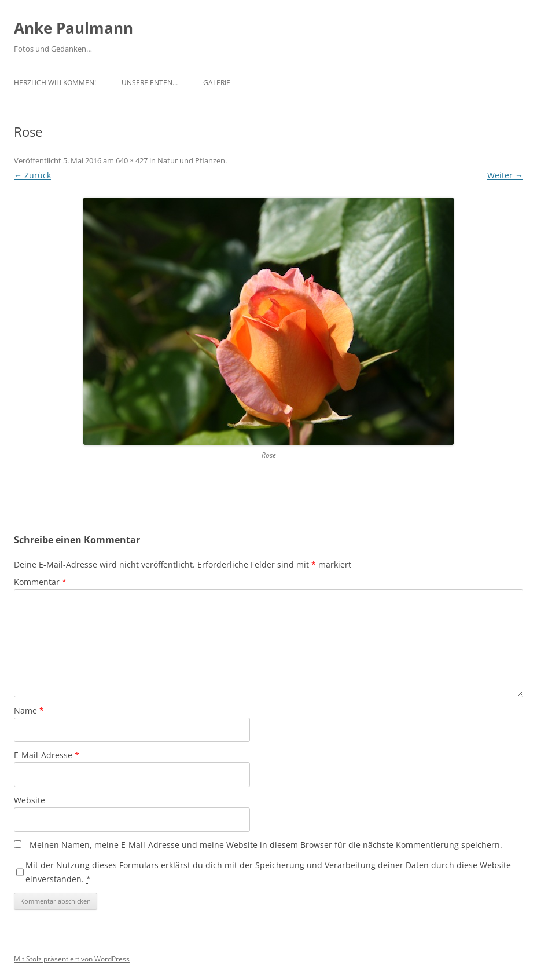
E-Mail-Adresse (47, 755)
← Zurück (32, 175)
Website (30, 800)
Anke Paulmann (73, 28)
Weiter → (505, 175)
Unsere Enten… (150, 83)
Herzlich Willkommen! (55, 83)
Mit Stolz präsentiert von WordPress (72, 959)
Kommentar (40, 582)
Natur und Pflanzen (191, 160)
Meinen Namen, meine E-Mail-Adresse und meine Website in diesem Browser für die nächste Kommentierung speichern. (266, 845)
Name (29, 710)
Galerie (217, 83)
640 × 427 (132, 160)
